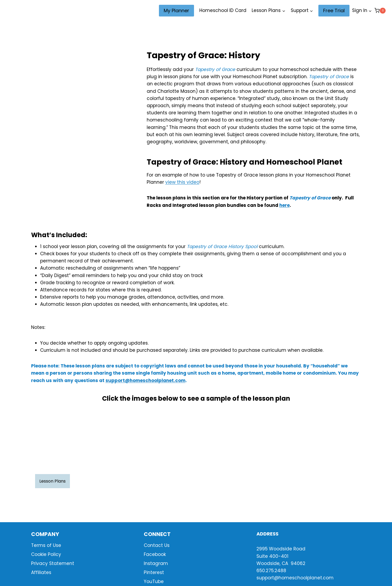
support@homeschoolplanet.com (146, 380)
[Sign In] (362, 11)
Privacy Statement (53, 563)
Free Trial (334, 11)
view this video (182, 182)
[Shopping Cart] (380, 11)
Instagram (156, 563)
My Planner (176, 11)
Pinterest (154, 572)
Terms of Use (46, 545)
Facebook (155, 554)
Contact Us (157, 545)
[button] (370, 11)
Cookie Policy (46, 554)
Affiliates (41, 572)
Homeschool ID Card (223, 10)
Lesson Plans (52, 481)
